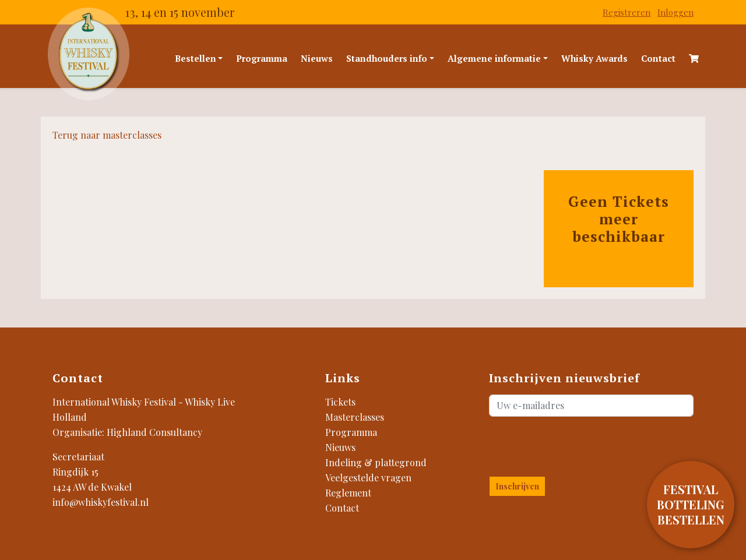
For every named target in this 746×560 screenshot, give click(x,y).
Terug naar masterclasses (107, 135)
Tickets (340, 402)
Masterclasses (355, 417)
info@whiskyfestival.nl (101, 502)
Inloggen (675, 12)
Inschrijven (517, 486)
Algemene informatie (494, 58)
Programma (262, 58)
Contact (658, 58)
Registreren (627, 12)
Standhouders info (387, 58)
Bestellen (196, 58)
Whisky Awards (594, 58)
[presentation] (557, 444)
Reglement (348, 493)
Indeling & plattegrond (376, 462)
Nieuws (317, 58)
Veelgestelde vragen (368, 478)
